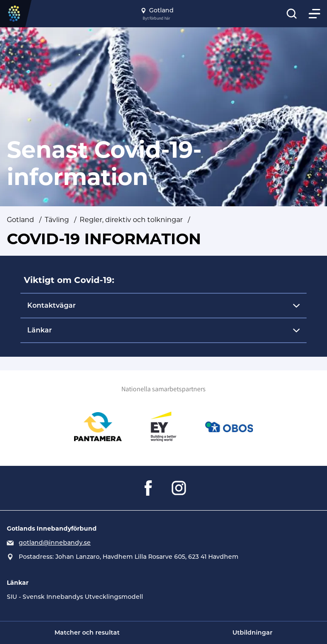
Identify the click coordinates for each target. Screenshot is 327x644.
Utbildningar (252, 632)
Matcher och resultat (87, 632)
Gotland (20, 220)
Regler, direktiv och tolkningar (131, 220)
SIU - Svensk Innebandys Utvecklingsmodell (75, 597)
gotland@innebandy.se (55, 543)
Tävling (57, 220)
